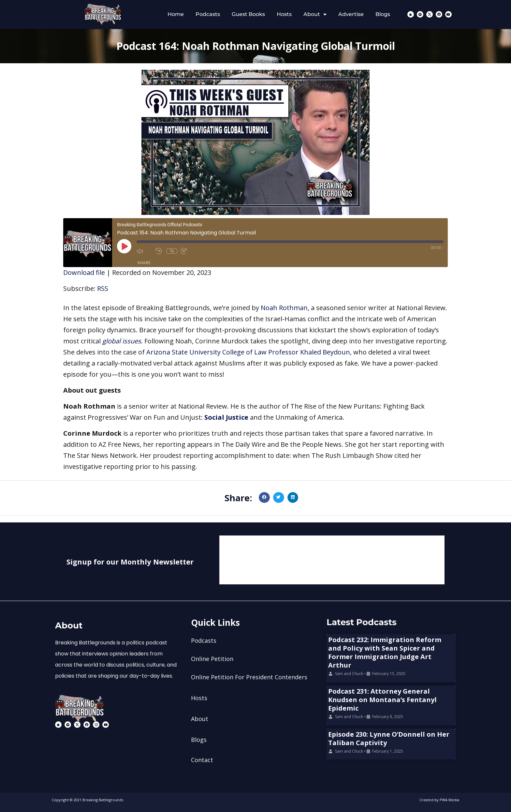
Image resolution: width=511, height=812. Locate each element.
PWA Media (449, 800)
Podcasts (208, 14)
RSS (103, 288)
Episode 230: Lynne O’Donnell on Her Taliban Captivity (389, 738)
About (315, 14)
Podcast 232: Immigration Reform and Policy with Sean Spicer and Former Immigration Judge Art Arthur (385, 652)
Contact (202, 760)
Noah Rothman (284, 308)
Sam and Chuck (349, 674)
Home (176, 14)
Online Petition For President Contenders (249, 677)
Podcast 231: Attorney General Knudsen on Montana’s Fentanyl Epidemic (382, 700)
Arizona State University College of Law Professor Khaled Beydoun (248, 352)
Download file (84, 272)
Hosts (284, 14)
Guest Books (248, 14)
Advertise (351, 14)
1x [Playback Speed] (172, 251)
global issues (122, 341)
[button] (264, 498)
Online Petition (212, 659)
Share (144, 263)
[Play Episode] (124, 246)
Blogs (383, 14)
